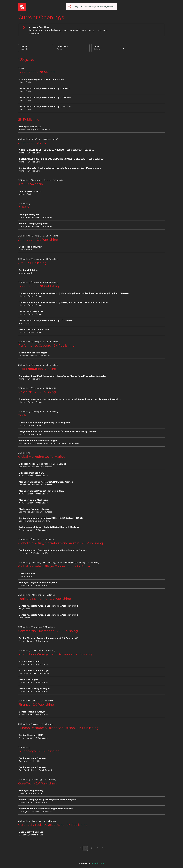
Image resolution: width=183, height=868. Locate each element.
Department (63, 46)
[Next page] (103, 848)
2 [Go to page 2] (91, 848)
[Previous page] (80, 848)
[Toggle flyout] (87, 48)
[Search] (36, 50)
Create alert (35, 33)
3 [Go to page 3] (98, 848)
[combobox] (57, 49)
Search (24, 46)
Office (96, 46)
